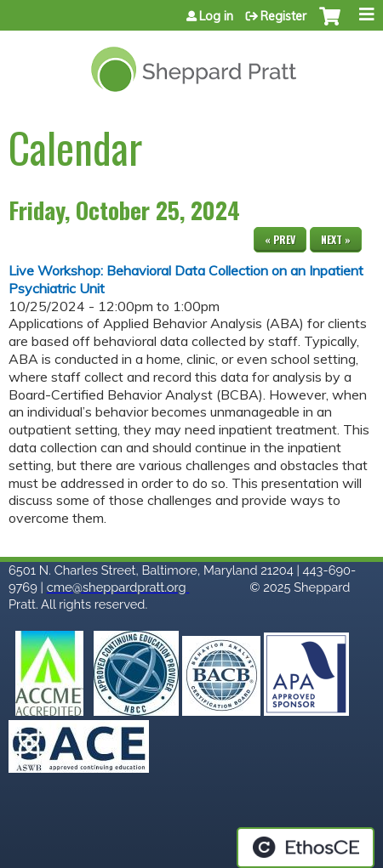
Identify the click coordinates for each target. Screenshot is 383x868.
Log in (216, 16)
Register (283, 16)
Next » (336, 239)
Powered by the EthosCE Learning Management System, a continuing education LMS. (306, 848)
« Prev (280, 239)
